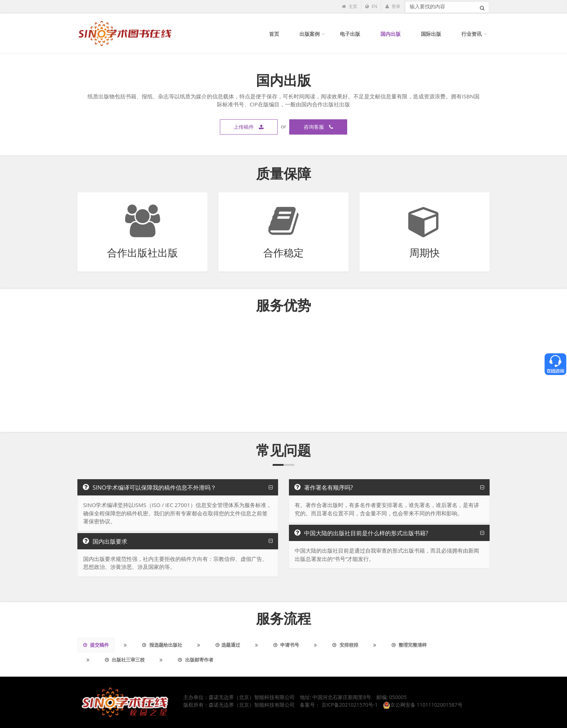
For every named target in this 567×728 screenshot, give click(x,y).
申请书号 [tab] (286, 645)
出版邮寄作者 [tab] (195, 660)
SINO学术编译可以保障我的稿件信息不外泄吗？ (150, 488)
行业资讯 (472, 34)
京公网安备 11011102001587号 (423, 705)
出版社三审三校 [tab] (125, 660)
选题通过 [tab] (228, 645)
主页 (349, 6)
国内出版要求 (105, 541)
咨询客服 (318, 127)
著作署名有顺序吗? (324, 488)
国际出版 (431, 34)
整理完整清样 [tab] (409, 645)
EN (371, 6)
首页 (274, 34)
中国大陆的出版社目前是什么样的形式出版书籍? (361, 533)
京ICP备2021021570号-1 (350, 705)
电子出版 (350, 34)
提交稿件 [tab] (96, 645)
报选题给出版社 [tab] (162, 645)
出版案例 (310, 34)
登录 (393, 6)
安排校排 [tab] (345, 645)
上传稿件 (249, 127)
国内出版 (391, 34)
